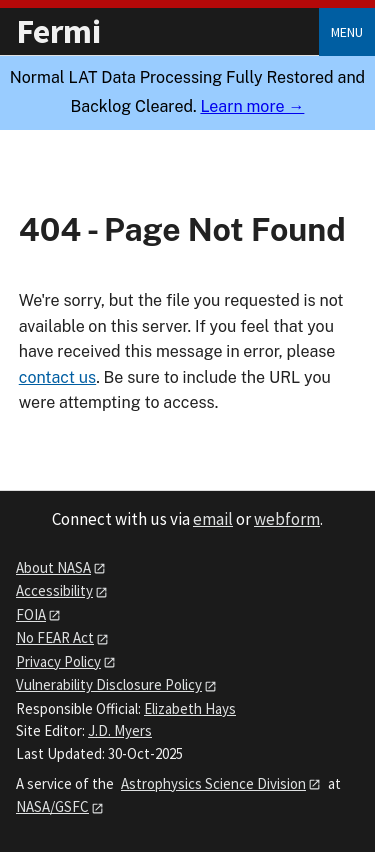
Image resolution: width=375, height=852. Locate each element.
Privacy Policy (58, 661)
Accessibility (54, 590)
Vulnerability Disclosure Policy (109, 684)
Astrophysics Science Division (213, 783)
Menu (347, 32)
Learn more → (252, 106)
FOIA (31, 614)
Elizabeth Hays (190, 708)
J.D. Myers (120, 730)
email (213, 519)
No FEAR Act (55, 637)
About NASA (53, 567)
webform (287, 519)
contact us (57, 377)
